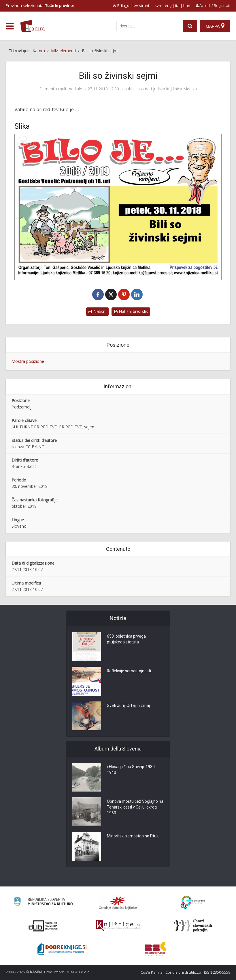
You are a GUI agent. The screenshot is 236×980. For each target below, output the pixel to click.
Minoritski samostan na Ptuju (133, 836)
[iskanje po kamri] (150, 26)
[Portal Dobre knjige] (62, 949)
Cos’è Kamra (152, 972)
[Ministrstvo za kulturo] (43, 902)
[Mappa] (215, 26)
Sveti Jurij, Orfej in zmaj (128, 706)
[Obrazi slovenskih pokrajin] (193, 926)
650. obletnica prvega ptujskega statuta (126, 639)
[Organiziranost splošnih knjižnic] (118, 903)
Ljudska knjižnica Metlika (174, 89)
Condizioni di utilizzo (183, 972)
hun (187, 5)
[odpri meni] (10, 26)
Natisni (97, 311)
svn (158, 5)
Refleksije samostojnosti (129, 671)
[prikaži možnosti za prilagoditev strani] (131, 5)
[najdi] (190, 26)
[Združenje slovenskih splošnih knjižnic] (118, 926)
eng (168, 5)
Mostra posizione (28, 361)
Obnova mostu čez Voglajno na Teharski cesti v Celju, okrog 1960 (135, 807)
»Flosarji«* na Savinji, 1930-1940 (132, 770)
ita (177, 5)
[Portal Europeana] (193, 902)
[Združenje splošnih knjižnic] (155, 949)
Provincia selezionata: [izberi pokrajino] (40, 5)
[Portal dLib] (43, 926)
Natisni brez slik (131, 311)
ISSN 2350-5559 (217, 972)
